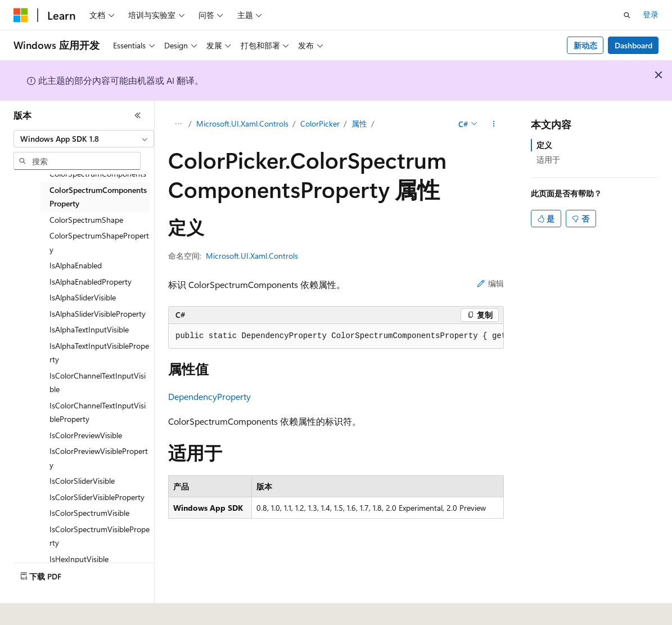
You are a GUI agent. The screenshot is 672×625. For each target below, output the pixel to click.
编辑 (490, 283)
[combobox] (84, 139)
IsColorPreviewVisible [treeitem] (86, 435)
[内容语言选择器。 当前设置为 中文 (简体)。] (44, 609)
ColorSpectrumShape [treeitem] (86, 220)
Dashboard (633, 45)
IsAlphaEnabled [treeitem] (76, 265)
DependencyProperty (209, 396)
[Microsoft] (21, 15)
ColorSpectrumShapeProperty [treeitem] (99, 242)
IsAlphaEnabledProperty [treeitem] (91, 282)
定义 (544, 145)
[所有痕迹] (178, 124)
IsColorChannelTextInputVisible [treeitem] (98, 383)
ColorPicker (320, 123)
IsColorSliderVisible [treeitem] (82, 481)
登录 (651, 14)
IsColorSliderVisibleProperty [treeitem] (97, 497)
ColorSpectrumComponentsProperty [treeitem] (98, 197)
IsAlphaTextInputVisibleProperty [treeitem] (99, 353)
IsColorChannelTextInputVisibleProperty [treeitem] (98, 412)
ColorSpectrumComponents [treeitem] (98, 174)
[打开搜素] (627, 15)
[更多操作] (494, 124)
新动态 (585, 45)
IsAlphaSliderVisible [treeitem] (83, 297)
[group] (336, 336)
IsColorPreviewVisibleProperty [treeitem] (99, 458)
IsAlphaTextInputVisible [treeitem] (89, 329)
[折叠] (138, 115)
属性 (359, 123)
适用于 (548, 159)
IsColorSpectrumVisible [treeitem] (89, 513)
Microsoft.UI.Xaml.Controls (242, 123)
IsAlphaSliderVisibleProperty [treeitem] (98, 314)
